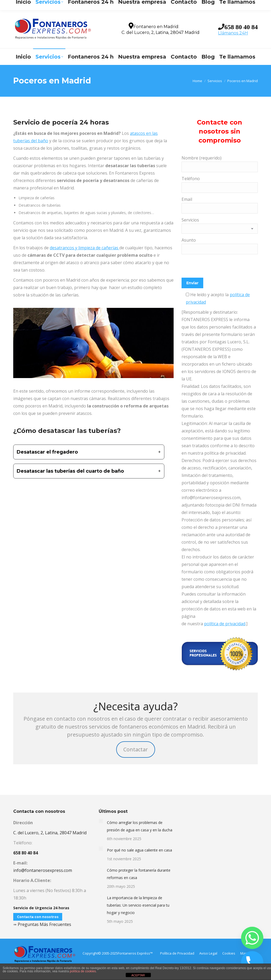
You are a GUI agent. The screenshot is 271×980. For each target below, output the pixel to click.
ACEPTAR (138, 975)
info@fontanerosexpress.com (74, 5)
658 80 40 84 (241, 27)
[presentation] (222, 267)
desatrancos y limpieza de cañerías (85, 248)
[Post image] (101, 821)
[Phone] (252, 962)
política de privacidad (225, 624)
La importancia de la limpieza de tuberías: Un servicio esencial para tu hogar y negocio (138, 905)
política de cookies (83, 971)
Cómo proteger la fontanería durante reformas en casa (139, 874)
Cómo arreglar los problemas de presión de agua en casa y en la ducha (140, 826)
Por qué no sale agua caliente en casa (139, 850)
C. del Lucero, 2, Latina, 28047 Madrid (50, 833)
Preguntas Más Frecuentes (44, 924)
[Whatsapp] (252, 938)
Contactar (136, 750)
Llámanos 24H (233, 33)
